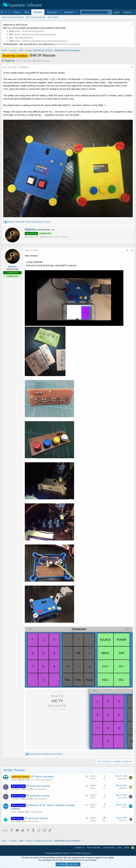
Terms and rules (94, 848)
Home (127, 848)
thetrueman (122, 779)
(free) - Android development (27, 31)
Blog (27, 12)
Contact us (80, 848)
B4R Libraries (33, 821)
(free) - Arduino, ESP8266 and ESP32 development (38, 41)
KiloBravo (123, 788)
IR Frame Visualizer (42, 777)
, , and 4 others (46, 754)
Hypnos (10, 61)
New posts (52, 12)
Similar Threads (42, 61)
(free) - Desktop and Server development (33, 34)
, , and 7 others (29, 222)
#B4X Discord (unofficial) (13, 17)
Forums (38, 12)
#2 (132, 250)
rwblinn (14, 780)
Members (69, 12)
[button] (60, 12)
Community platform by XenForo (68, 853)
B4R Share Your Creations (42, 780)
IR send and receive (38, 786)
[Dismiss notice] (131, 25)
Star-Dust (123, 820)
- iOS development (21, 38)
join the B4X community (67, 44)
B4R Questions (41, 789)
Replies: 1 (24, 67)
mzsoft (14, 812)
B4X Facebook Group (36, 17)
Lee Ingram (16, 789)
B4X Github (53, 17)
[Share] (132, 67)
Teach (17, 12)
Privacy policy (109, 848)
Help (120, 848)
